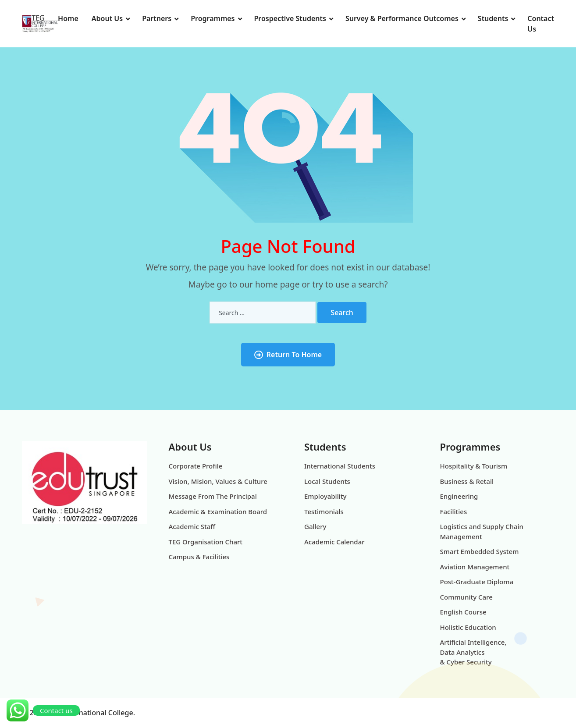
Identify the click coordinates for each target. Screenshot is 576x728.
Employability (325, 496)
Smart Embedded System (480, 551)
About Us (107, 18)
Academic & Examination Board (218, 511)
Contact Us (541, 24)
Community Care (466, 597)
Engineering (459, 496)
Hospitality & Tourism (474, 466)
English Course (463, 612)
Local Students (327, 481)
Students (493, 18)
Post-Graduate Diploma (477, 582)
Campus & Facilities (199, 557)
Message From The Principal (213, 496)
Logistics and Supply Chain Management (482, 531)
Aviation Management (475, 567)
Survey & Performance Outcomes (402, 18)
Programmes (213, 18)
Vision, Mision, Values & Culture (218, 481)
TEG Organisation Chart (206, 542)
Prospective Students (290, 18)
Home (68, 18)
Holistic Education (468, 627)
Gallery (315, 526)
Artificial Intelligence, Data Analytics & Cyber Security (473, 652)
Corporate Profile (196, 466)
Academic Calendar (334, 542)
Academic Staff (192, 526)
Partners (157, 18)
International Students (340, 466)
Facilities (454, 511)
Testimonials (324, 511)
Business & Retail (467, 481)
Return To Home (288, 355)
